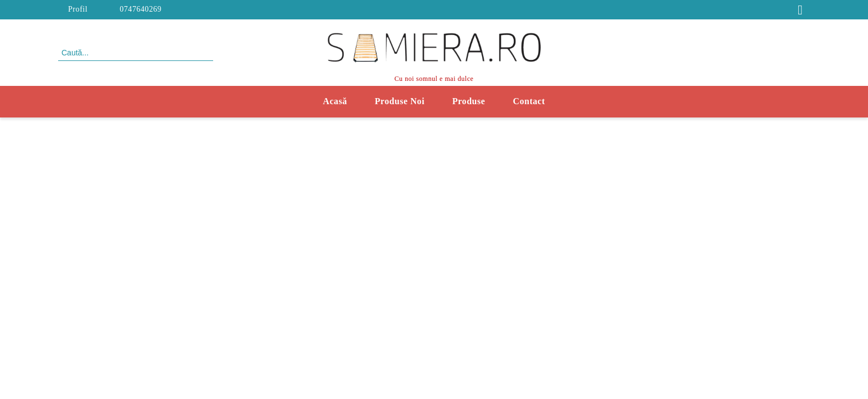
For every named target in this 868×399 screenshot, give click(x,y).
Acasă (335, 101)
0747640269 (141, 9)
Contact (529, 101)
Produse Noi (400, 101)
